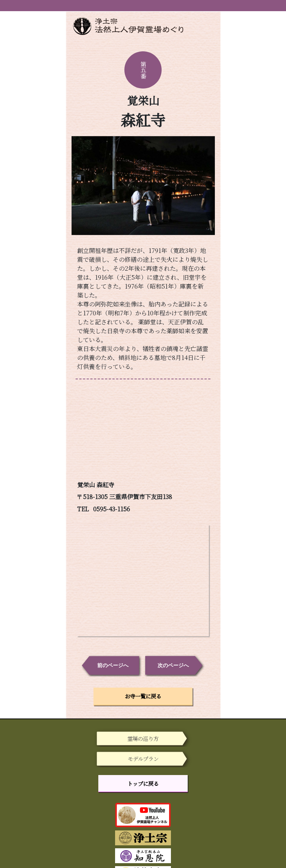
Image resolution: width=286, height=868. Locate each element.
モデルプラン (143, 758)
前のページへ (113, 665)
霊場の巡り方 (143, 738)
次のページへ (173, 665)
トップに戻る (143, 783)
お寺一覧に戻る (143, 696)
